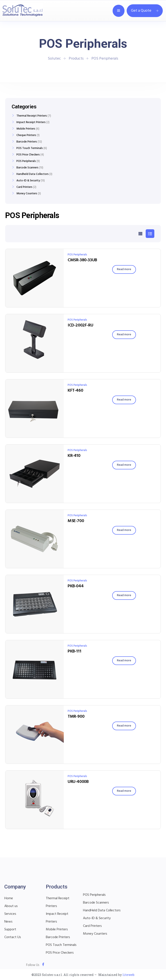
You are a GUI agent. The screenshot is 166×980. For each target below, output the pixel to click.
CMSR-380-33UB (82, 260)
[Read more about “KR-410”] (124, 465)
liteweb (128, 975)
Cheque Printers (26, 135)
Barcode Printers (27, 142)
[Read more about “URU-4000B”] (124, 791)
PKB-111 (74, 651)
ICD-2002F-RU (80, 325)
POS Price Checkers (28, 155)
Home (9, 898)
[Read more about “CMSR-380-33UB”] (124, 269)
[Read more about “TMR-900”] (124, 726)
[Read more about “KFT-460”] (124, 400)
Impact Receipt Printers (31, 122)
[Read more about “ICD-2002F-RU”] (124, 335)
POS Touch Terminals (30, 148)
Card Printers (24, 187)
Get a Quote (145, 11)
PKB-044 (76, 586)
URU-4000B (78, 782)
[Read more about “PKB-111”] (124, 661)
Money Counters (27, 194)
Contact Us (13, 937)
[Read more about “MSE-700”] (124, 530)
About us (11, 906)
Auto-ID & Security (28, 181)
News (8, 922)
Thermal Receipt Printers (32, 116)
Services (10, 914)
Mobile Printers (26, 129)
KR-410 (74, 456)
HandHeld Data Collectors (102, 910)
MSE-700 (76, 521)
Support (10, 929)
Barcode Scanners (27, 168)
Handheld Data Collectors (33, 174)
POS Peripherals (77, 255)
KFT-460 (75, 391)
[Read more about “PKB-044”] (124, 595)
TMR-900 (76, 717)
